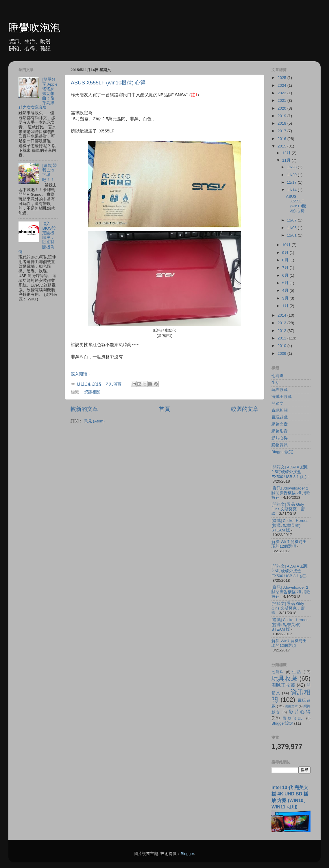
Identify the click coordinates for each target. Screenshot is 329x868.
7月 (286, 268)
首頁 (164, 409)
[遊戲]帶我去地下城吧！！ (49, 173)
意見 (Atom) (94, 421)
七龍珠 (278, 376)
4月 (286, 290)
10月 (287, 245)
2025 (282, 78)
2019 (282, 116)
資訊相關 (92, 392)
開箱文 (278, 403)
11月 (287, 160)
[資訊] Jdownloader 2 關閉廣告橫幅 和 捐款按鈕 (291, 493)
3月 (286, 298)
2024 (282, 85)
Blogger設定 (282, 452)
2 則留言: (115, 384)
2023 (282, 93)
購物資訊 (280, 445)
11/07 (292, 220)
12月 (287, 153)
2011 (282, 338)
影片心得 (280, 438)
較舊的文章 (245, 409)
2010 (282, 346)
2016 (282, 139)
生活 (276, 383)
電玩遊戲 (280, 417)
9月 (286, 253)
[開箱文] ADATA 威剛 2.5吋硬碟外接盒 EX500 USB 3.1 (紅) (290, 472)
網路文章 (280, 424)
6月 (286, 275)
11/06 (292, 228)
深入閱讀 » (81, 374)
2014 (282, 315)
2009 (282, 353)
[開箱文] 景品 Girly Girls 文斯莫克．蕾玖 (288, 509)
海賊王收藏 (282, 397)
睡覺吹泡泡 (34, 28)
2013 (282, 323)
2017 (282, 131)
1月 (286, 306)
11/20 (292, 175)
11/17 (292, 182)
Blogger (187, 854)
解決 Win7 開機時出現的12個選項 (289, 544)
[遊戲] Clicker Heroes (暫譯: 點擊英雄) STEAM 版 (290, 525)
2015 (282, 146)
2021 (282, 100)
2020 (282, 108)
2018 (282, 123)
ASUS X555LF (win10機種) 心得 (108, 83)
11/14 (292, 190)
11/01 (292, 235)
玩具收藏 (280, 390)
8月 (286, 260)
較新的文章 (84, 409)
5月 (286, 283)
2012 (282, 331)
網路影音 (280, 431)
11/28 (292, 167)
